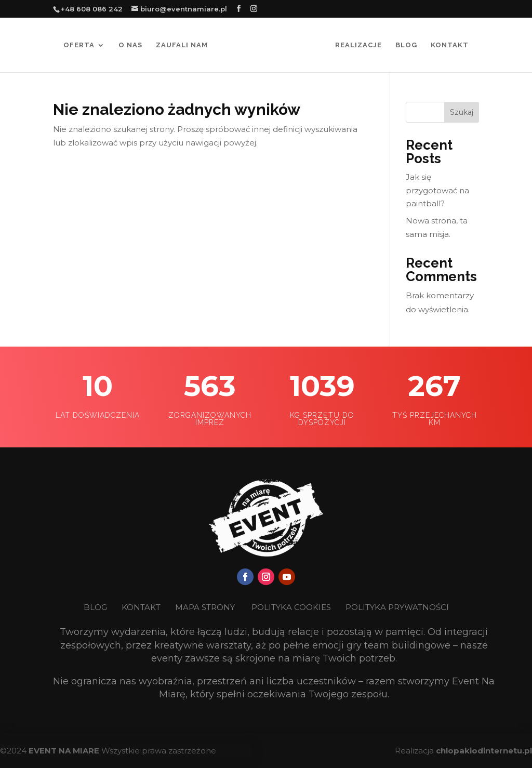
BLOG (96, 607)
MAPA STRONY (205, 607)
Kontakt (450, 45)
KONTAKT (142, 607)
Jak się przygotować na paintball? (437, 190)
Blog (406, 45)
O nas (130, 45)
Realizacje (358, 45)
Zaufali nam (182, 45)
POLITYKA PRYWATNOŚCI (397, 607)
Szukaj (462, 112)
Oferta (79, 45)
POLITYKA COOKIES (291, 607)
